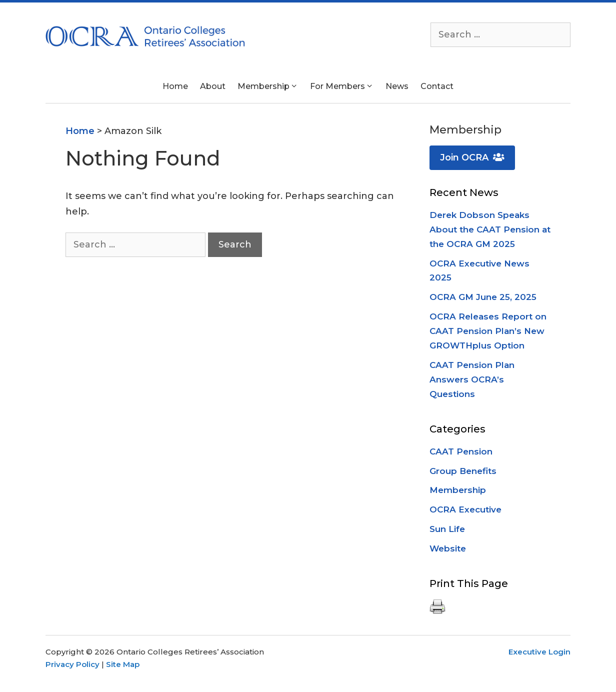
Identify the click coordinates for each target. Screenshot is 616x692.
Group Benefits (463, 471)
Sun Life (447, 529)
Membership (458, 490)
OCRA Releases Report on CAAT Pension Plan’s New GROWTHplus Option (488, 331)
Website (448, 548)
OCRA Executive (465, 509)
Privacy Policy (72, 664)
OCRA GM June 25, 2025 (483, 297)
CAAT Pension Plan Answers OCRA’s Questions (472, 379)
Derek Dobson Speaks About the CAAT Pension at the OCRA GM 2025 (490, 229)
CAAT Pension (461, 451)
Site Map (123, 664)
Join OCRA (472, 157)
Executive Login (539, 652)
